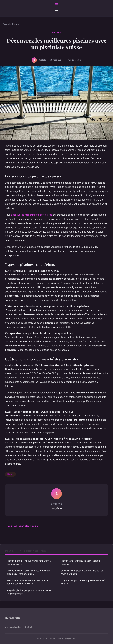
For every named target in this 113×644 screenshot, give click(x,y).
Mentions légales (13, 627)
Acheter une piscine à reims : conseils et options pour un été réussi (27, 582)
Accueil (6, 24)
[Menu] (56, 12)
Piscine (15, 24)
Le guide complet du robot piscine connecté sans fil (83, 582)
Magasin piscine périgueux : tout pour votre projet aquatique (29, 592)
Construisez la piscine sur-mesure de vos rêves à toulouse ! (82, 572)
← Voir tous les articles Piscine (21, 526)
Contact (28, 627)
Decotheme (13, 618)
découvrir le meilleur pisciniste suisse (31, 215)
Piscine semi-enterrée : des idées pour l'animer (80, 562)
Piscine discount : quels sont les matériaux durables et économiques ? (28, 572)
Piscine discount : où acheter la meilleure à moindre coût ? (29, 562)
